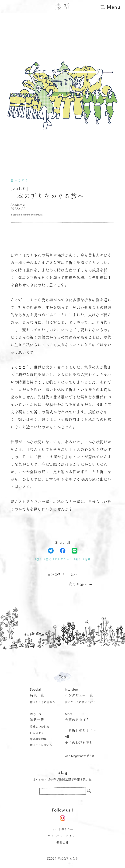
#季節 (76, 780)
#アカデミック (62, 560)
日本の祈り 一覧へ (62, 575)
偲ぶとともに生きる (42, 702)
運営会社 (62, 843)
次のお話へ (78, 585)
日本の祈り (37, 733)
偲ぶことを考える (41, 745)
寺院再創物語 (38, 739)
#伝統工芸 (64, 780)
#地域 (87, 560)
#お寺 (52, 780)
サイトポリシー (63, 830)
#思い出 (86, 780)
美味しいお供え (40, 727)
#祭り (38, 560)
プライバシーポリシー (62, 836)
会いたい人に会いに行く (80, 702)
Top (62, 677)
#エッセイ (40, 780)
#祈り (77, 560)
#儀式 (48, 560)
